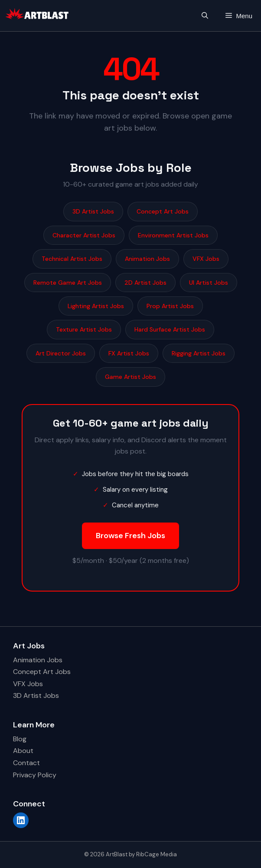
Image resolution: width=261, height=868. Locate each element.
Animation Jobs (147, 259)
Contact (26, 763)
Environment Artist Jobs (173, 235)
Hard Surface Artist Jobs (170, 329)
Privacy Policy (35, 775)
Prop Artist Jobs (170, 306)
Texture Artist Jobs (84, 329)
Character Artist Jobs (84, 235)
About (23, 751)
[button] (205, 16)
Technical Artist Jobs (72, 259)
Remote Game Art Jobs (68, 283)
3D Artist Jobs (93, 211)
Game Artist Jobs (130, 377)
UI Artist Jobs (209, 283)
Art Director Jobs (61, 353)
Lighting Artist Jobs (96, 306)
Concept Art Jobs (163, 211)
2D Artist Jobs (145, 283)
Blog (20, 739)
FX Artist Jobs (129, 353)
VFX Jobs (206, 259)
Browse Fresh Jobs (130, 536)
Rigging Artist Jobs (199, 353)
